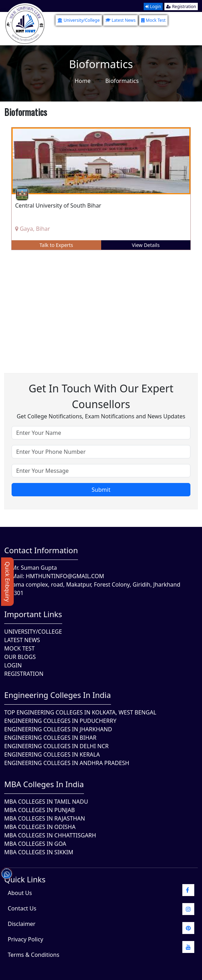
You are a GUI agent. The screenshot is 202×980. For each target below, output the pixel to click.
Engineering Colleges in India (58, 695)
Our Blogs (20, 657)
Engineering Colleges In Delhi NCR (56, 746)
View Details (146, 245)
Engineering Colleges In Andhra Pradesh (67, 763)
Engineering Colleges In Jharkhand (58, 729)
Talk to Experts (56, 245)
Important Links (33, 614)
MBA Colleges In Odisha (40, 827)
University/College (79, 20)
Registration (181, 6)
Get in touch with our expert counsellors (101, 396)
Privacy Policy (25, 939)
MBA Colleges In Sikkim (39, 852)
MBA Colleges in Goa (35, 844)
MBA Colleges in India (44, 784)
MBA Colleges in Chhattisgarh (50, 835)
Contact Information (41, 550)
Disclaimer (22, 924)
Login (153, 6)
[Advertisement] (101, 306)
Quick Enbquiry (7, 582)
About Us (20, 893)
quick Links (25, 879)
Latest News (120, 20)
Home (83, 81)
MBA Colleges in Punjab (40, 810)
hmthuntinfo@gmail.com (65, 576)
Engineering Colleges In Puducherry (60, 721)
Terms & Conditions (34, 955)
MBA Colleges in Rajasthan (45, 818)
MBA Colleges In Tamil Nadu (46, 802)
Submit (101, 490)
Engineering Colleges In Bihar (50, 738)
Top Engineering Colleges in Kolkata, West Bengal (80, 712)
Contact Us (22, 908)
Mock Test (153, 20)
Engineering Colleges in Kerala (52, 754)
